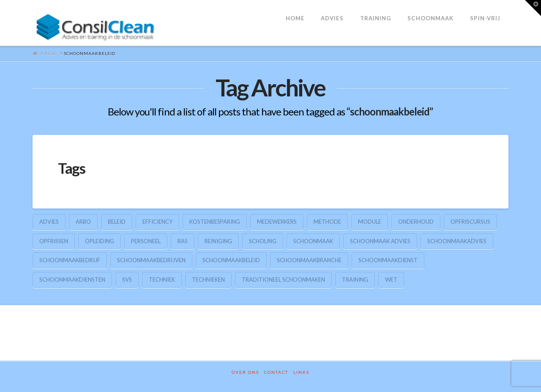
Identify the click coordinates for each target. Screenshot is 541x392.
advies (49, 222)
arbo (83, 222)
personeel (146, 241)
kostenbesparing (215, 222)
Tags (72, 168)
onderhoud (416, 222)
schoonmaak (313, 241)
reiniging (218, 241)
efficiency (157, 222)
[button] (533, 8)
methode (327, 222)
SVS (127, 280)
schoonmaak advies (380, 241)
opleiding (100, 241)
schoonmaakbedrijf (70, 260)
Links (301, 372)
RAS (183, 241)
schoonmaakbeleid (231, 260)
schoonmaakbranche (309, 260)
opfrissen (54, 241)
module (370, 222)
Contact (276, 372)
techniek (162, 280)
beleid (117, 222)
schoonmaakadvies (457, 241)
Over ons (245, 372)
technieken (208, 280)
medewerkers (277, 222)
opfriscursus (470, 222)
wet (391, 280)
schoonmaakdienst (388, 260)
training (355, 280)
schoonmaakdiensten (72, 280)
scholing (263, 241)
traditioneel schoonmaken (283, 280)
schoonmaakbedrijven (151, 260)
